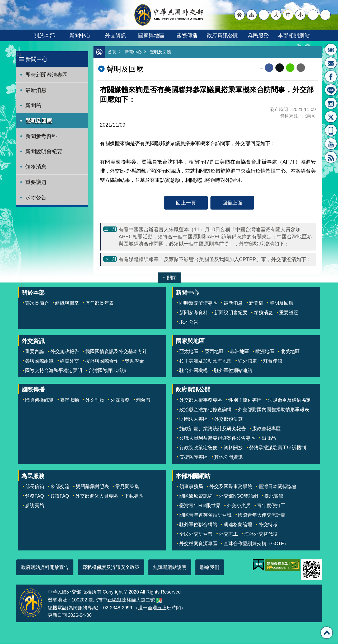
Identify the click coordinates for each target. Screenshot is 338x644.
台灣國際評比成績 (107, 371)
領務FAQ (34, 496)
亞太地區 (189, 352)
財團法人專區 (194, 419)
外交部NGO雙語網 (238, 496)
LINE (331, 90)
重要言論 (35, 352)
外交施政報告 (65, 352)
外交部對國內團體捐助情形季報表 (274, 410)
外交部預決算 (228, 419)
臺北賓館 (274, 496)
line (290, 68)
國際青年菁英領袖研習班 (205, 515)
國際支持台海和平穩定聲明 (54, 371)
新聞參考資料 (41, 136)
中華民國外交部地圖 (159, 601)
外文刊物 (95, 400)
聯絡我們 (210, 568)
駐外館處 (247, 361)
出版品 (269, 438)
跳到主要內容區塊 (3, 3)
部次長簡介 (37, 303)
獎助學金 (134, 361)
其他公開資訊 (228, 457)
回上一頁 (186, 203)
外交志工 (228, 534)
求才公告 (36, 197)
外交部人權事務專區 (201, 400)
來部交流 (60, 487)
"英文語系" (264, 15)
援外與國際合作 (102, 361)
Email (301, 68)
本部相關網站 (294, 35)
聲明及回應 (39, 121)
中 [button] (288, 15)
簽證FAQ (60, 496)
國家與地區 (151, 35)
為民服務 (258, 35)
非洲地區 (240, 352)
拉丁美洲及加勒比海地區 (205, 361)
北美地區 (290, 352)
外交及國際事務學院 (231, 487)
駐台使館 (273, 361)
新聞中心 (80, 35)
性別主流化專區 (245, 400)
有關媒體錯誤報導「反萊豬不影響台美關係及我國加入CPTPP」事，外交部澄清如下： (215, 260)
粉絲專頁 (331, 76)
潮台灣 (143, 400)
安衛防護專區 (194, 457)
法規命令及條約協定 (289, 400)
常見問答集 (127, 487)
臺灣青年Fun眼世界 (200, 506)
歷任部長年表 (100, 303)
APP (331, 130)
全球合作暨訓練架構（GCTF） (256, 544)
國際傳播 (187, 35)
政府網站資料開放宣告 (45, 568)
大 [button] (276, 15)
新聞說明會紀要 (44, 151)
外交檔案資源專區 (198, 544)
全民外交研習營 (196, 534)
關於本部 (44, 35)
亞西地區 (214, 352)
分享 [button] (313, 15)
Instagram (331, 103)
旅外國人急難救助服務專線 (331, 49)
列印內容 (312, 68)
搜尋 (325, 15)
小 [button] (300, 15)
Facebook (269, 68)
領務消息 (36, 167)
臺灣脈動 (69, 400)
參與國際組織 (39, 361)
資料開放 (233, 448)
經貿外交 (69, 361)
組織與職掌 (67, 303)
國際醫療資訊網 (196, 496)
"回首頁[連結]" (240, 15)
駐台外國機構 (194, 371)
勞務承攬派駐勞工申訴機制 (278, 448)
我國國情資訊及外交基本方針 (116, 352)
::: (19, 54)
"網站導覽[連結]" (252, 15)
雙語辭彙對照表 (92, 487)
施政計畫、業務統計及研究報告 (213, 429)
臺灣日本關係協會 (278, 487)
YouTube (331, 144)
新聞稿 (33, 105)
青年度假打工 (271, 506)
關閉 (172, 278)
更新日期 (57, 615)
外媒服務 (120, 400)
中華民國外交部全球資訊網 (169, 15)
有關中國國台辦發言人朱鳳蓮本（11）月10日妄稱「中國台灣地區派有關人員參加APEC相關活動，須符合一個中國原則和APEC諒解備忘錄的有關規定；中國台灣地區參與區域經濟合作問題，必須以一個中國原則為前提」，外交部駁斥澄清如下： (215, 237)
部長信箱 (331, 63)
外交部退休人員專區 (97, 496)
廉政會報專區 (266, 429)
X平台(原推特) (331, 117)
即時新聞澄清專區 (46, 75)
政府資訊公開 (223, 35)
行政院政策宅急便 (198, 448)
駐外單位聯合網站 (198, 525)
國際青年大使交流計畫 (262, 515)
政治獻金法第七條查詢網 (205, 410)
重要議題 (36, 182)
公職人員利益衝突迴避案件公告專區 (217, 438)
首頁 (112, 52)
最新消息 (36, 90)
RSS (331, 157)
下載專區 (134, 496)
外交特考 (268, 525)
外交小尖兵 (239, 506)
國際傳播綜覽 (39, 400)
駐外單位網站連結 (233, 371)
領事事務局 (191, 487)
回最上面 (232, 203)
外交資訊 (116, 35)
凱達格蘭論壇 (238, 525)
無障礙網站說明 (170, 568)
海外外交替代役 (261, 534)
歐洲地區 (265, 352)
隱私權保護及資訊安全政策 (111, 568)
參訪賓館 (35, 506)
